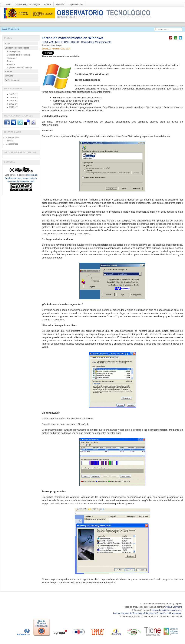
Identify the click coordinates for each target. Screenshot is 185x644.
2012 (10, 97)
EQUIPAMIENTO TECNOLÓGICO (61, 42)
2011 (10, 101)
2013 (10, 94)
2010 (10, 104)
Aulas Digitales (13, 52)
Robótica (11, 64)
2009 (10, 107)
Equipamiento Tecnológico (28, 5)
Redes (10, 61)
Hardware (11, 58)
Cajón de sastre (76, 5)
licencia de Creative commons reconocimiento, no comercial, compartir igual (21, 178)
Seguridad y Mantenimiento (96, 42)
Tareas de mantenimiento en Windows (73, 38)
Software (60, 5)
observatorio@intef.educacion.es (167, 610)
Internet (48, 5)
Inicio (9, 5)
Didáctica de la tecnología (18, 55)
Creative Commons (173, 607)
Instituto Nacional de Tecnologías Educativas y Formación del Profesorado (148, 613)
